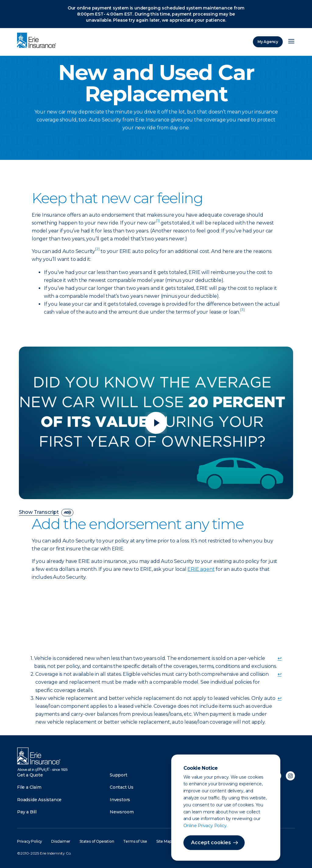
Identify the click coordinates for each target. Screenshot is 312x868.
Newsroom (122, 812)
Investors (120, 800)
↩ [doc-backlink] (280, 658)
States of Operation (97, 841)
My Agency (268, 42)
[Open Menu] (291, 42)
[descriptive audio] (67, 513)
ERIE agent (201, 569)
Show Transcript (39, 512)
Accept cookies (211, 843)
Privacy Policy (30, 841)
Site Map (164, 841)
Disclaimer (61, 841)
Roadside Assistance (39, 800)
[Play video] (156, 423)
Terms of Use (135, 841)
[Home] (38, 41)
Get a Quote (30, 775)
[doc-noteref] (158, 223)
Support (119, 775)
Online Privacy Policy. (206, 826)
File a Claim (29, 787)
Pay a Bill (27, 812)
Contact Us (122, 787)
